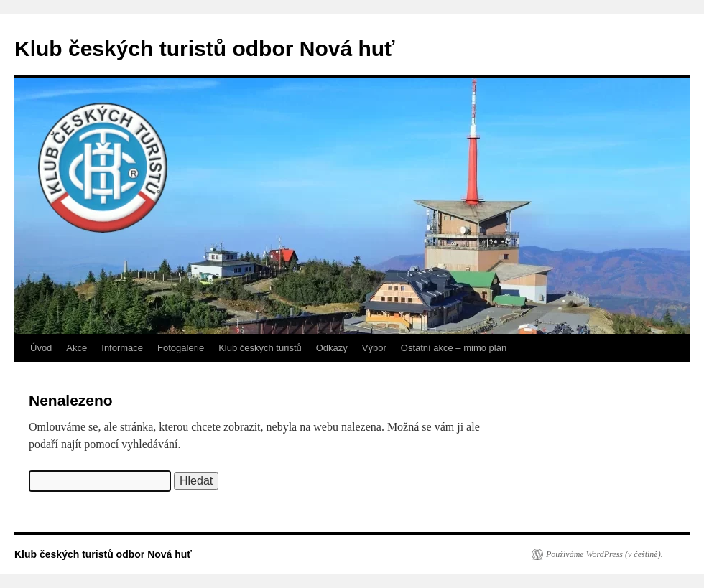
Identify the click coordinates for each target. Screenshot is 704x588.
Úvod (41, 348)
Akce (77, 348)
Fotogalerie (181, 348)
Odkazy (332, 348)
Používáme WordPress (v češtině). (605, 554)
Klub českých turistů (260, 348)
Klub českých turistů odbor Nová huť (204, 48)
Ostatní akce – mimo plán (454, 348)
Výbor (374, 348)
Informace (122, 348)
